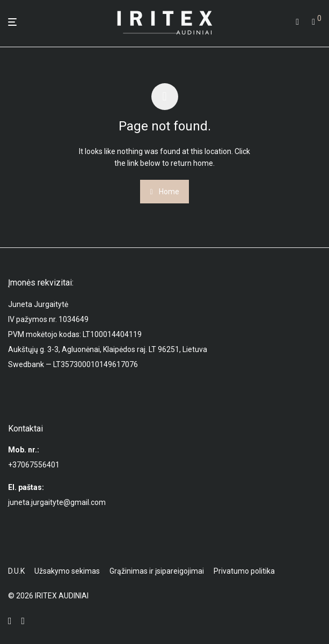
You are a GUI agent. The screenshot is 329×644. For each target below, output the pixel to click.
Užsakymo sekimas (67, 571)
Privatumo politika (244, 571)
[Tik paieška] (297, 22)
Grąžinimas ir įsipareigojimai (157, 571)
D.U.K (16, 571)
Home (164, 192)
